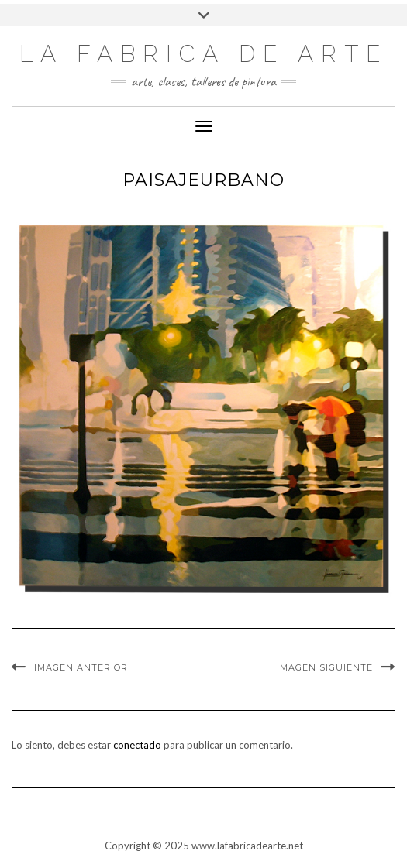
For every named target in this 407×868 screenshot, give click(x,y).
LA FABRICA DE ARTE (203, 54)
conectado (137, 745)
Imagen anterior (81, 667)
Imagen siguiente (325, 667)
